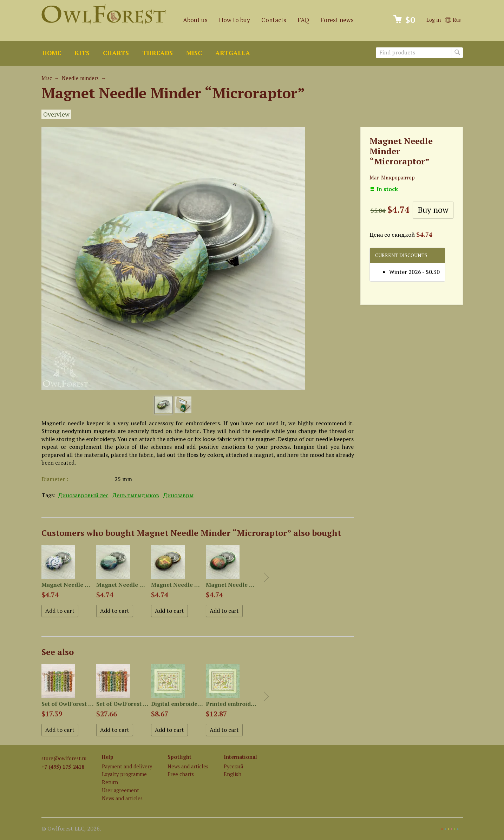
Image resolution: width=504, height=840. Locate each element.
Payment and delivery (127, 766)
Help (108, 757)
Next (266, 577)
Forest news (337, 20)
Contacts (274, 20)
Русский (234, 766)
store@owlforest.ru (64, 758)
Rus (453, 20)
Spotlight (179, 757)
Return (110, 782)
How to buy (234, 20)
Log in (434, 20)
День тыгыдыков (136, 495)
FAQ (303, 20)
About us (195, 20)
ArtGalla (233, 53)
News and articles (122, 798)
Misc (194, 53)
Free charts (181, 774)
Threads (158, 53)
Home (52, 53)
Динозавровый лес (83, 495)
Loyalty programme (124, 774)
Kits (82, 53)
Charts (116, 53)
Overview (56, 114)
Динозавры (178, 495)
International (240, 757)
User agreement (120, 790)
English (233, 774)
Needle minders (80, 78)
